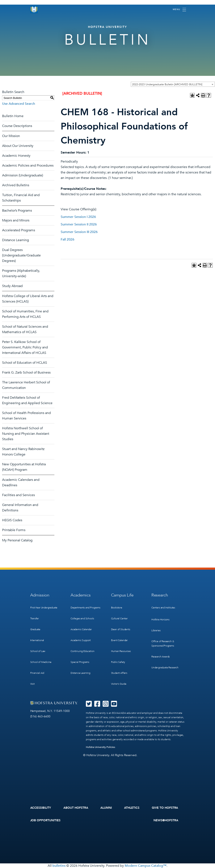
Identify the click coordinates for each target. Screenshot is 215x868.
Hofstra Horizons (160, 620)
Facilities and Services (18, 495)
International (37, 640)
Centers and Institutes (163, 608)
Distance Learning (16, 240)
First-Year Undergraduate (44, 608)
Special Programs (80, 662)
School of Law (38, 651)
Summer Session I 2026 (78, 217)
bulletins (59, 866)
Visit (32, 684)
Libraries (156, 630)
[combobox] (173, 84)
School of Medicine (41, 662)
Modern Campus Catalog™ (146, 866)
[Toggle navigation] (179, 10)
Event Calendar (119, 640)
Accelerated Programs (19, 230)
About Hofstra (76, 808)
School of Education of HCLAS (25, 363)
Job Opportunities (45, 820)
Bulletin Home (13, 116)
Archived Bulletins (16, 185)
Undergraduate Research (165, 667)
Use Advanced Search (19, 104)
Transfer (35, 618)
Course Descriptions (17, 126)
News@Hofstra (166, 820)
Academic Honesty (16, 156)
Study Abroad (12, 286)
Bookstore (117, 608)
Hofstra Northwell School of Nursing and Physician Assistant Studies (26, 434)
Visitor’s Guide (119, 684)
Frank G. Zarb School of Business (26, 373)
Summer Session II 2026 (79, 224)
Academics (81, 595)
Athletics (132, 808)
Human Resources (121, 651)
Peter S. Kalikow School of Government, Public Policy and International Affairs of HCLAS (25, 347)
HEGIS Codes (12, 520)
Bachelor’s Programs (17, 211)
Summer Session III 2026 (79, 232)
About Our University (18, 146)
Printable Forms (14, 530)
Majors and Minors (16, 220)
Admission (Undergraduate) (23, 175)
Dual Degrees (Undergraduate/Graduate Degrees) (21, 255)
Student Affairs (119, 673)
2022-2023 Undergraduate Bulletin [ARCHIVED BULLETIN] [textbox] (167, 84)
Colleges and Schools (82, 618)
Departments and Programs (85, 608)
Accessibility (41, 808)
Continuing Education (82, 651)
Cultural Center (119, 618)
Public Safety (118, 662)
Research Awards (161, 657)
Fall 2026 (68, 239)
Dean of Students (121, 629)
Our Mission (11, 136)
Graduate (35, 629)
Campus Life (122, 595)
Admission (40, 595)
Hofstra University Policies (100, 747)
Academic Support (81, 640)
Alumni (106, 808)
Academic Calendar (81, 629)
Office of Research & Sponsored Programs (163, 644)
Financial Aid (37, 673)
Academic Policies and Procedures (28, 166)
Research (160, 595)
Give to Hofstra (165, 808)
